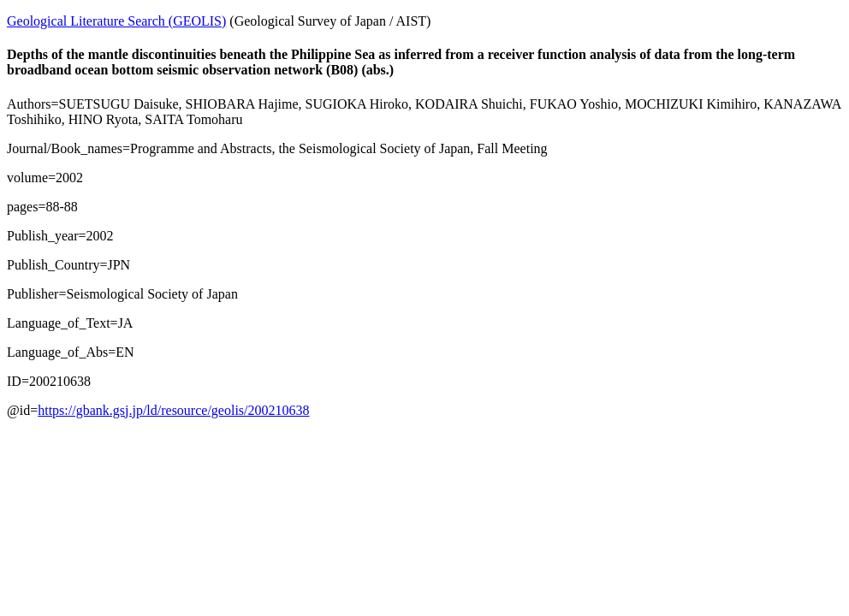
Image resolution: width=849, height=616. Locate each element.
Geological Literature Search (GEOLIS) (116, 21)
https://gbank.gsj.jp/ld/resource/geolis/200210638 (173, 410)
